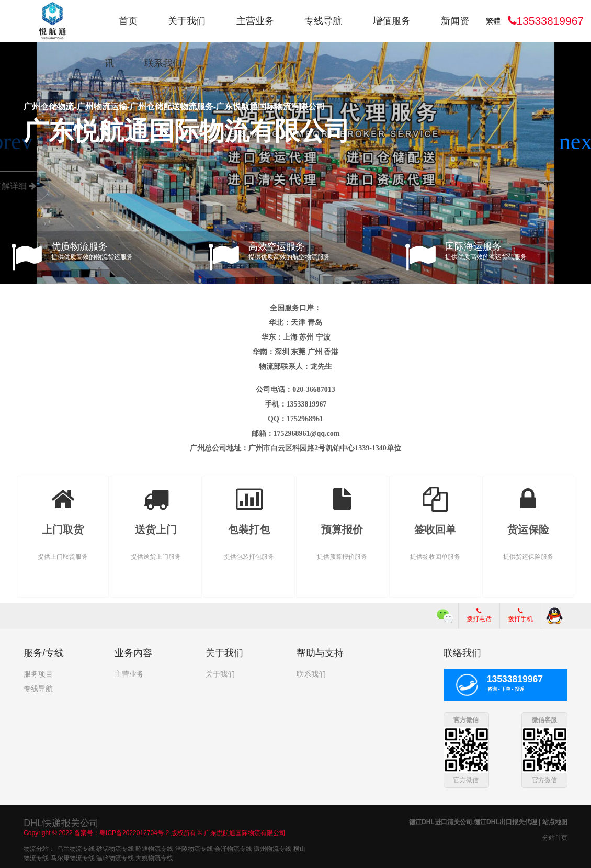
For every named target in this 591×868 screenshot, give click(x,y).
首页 (128, 21)
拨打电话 (479, 615)
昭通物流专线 (154, 848)
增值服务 (392, 21)
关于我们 (187, 21)
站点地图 (555, 821)
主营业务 (255, 21)
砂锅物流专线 (115, 848)
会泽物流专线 (233, 848)
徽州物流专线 (272, 848)
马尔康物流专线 (73, 857)
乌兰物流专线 (76, 848)
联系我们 (163, 63)
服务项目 (38, 674)
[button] (579, 142)
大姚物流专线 (154, 857)
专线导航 (323, 21)
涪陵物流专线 (194, 848)
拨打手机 (520, 615)
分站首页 (555, 837)
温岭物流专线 (115, 857)
